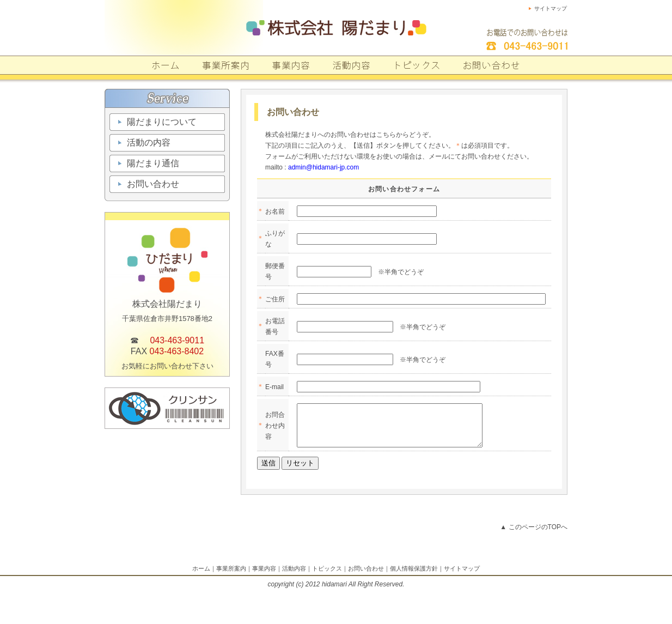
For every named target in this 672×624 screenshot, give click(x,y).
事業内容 (264, 577)
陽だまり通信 (153, 163)
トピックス (327, 577)
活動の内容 (149, 143)
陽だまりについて (162, 122)
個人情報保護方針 (414, 577)
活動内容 (294, 577)
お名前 (275, 211)
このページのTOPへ (538, 535)
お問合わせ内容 (275, 429)
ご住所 (275, 299)
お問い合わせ (153, 184)
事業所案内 (231, 577)
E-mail (274, 387)
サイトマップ (551, 8)
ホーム (201, 577)
